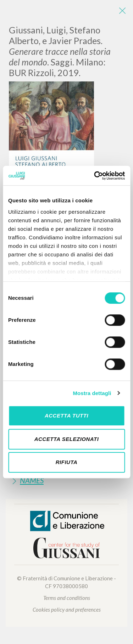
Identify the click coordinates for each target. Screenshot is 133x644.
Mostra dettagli (92, 393)
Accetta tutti (66, 416)
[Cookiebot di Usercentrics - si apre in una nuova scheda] (95, 176)
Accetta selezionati (67, 439)
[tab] (66, 480)
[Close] (122, 11)
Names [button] (32, 480)
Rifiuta (67, 462)
